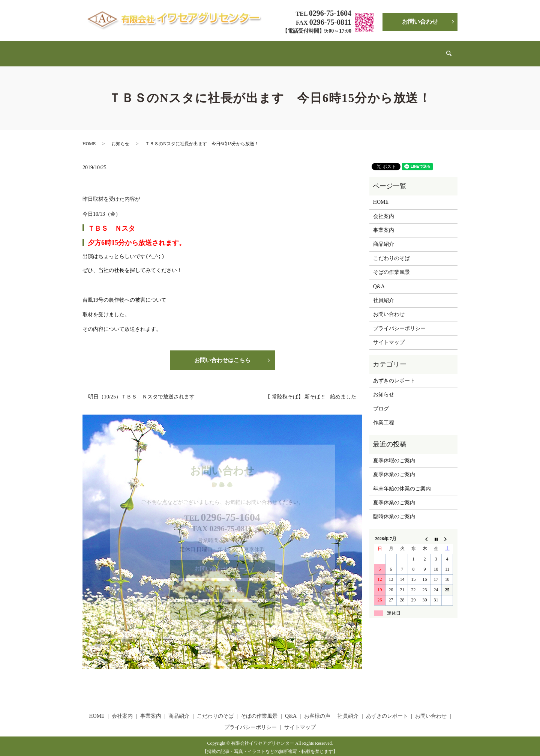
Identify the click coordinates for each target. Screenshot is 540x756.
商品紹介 (197, 50)
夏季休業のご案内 (394, 467)
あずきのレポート (399, 50)
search (433, 50)
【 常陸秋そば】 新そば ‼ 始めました (311, 391)
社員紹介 (361, 50)
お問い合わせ (420, 22)
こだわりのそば (232, 50)
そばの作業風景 (275, 50)
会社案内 (142, 50)
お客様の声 (331, 50)
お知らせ (120, 137)
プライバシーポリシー (399, 321)
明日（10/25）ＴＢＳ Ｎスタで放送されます (141, 391)
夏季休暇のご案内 (394, 453)
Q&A (306, 50)
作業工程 (384, 416)
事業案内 (169, 50)
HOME (117, 50)
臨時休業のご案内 (394, 509)
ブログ (381, 402)
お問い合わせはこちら (222, 354)
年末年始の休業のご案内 (402, 482)
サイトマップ (389, 335)
